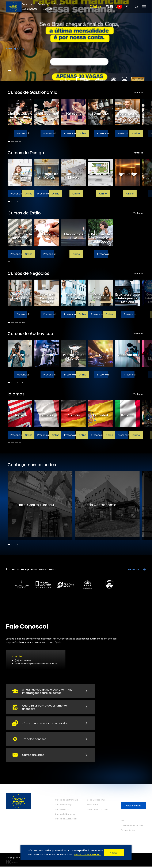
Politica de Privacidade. (87, 854)
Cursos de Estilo (63, 811)
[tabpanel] (21, 118)
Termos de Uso (128, 832)
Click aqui (12, 49)
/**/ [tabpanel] (76, 41)
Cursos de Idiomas (66, 830)
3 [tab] (16, 141)
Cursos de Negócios (65, 816)
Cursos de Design (64, 806)
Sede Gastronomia (96, 801)
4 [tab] (20, 141)
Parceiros (61, 843)
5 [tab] (24, 322)
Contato (47, 9)
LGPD (123, 822)
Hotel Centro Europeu (98, 811)
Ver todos (138, 92)
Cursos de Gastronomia (67, 801)
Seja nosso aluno (133, 798)
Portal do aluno (133, 807)
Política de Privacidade (132, 827)
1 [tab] (9, 71)
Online (82, 133)
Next (148, 118)
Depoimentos (29, 9)
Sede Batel (92, 806)
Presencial (22, 133)
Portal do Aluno (127, 7)
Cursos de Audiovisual (66, 820)
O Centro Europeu (66, 837)
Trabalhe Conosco (98, 827)
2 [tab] (13, 141)
